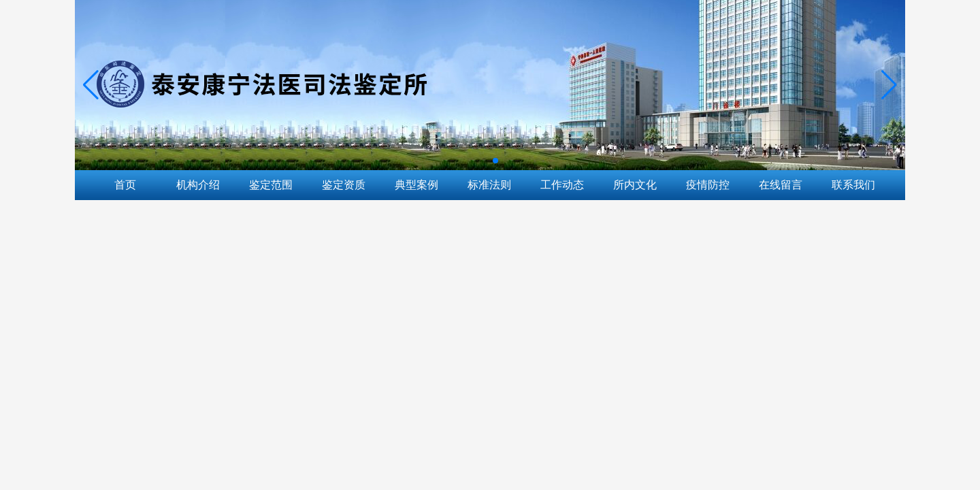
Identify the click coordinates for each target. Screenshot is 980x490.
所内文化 (635, 185)
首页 (125, 185)
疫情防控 (708, 185)
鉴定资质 (344, 185)
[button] (889, 85)
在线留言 (781, 185)
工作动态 (562, 185)
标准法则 (489, 185)
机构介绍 (198, 185)
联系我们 (853, 185)
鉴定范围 (271, 185)
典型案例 (416, 185)
